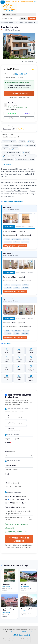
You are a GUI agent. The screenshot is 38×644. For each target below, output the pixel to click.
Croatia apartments (26, 639)
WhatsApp (12, 113)
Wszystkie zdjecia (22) (29, 61)
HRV (23, 503)
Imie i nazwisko (11, 465)
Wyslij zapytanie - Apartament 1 (15, 246)
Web (27, 118)
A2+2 (25, 74)
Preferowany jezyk (16, 497)
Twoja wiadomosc (15, 507)
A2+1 (17, 74)
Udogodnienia (9, 227)
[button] (19, 128)
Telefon (12, 483)
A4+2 (21, 74)
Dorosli (8, 443)
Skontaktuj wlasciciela (19, 93)
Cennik (30, 227)
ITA (29, 500)
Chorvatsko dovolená (17, 641)
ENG (18, 500)
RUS (18, 503)
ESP (7, 503)
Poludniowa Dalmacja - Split (9, 22)
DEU (24, 500)
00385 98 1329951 (11, 110)
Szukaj (32, 18)
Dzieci (10, 452)
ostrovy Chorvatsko (28, 641)
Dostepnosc (21, 227)
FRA (12, 503)
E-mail (7, 474)
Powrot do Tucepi (7, 135)
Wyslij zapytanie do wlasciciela (19, 539)
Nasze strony (17, 639)
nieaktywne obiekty (8, 639)
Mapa (11, 118)
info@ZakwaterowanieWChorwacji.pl (21, 632)
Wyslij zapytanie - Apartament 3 (15, 337)
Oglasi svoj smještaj (21, 635)
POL (7, 500)
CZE (12, 500)
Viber (28, 113)
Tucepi (21, 22)
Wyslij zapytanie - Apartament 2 (15, 292)
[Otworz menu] (3, 2)
